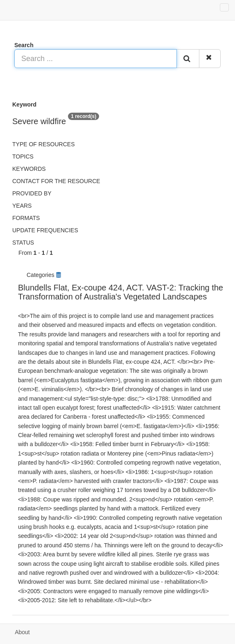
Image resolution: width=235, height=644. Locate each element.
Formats (26, 218)
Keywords (29, 169)
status (23, 243)
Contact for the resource (56, 181)
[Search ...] (96, 59)
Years (22, 206)
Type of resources (43, 144)
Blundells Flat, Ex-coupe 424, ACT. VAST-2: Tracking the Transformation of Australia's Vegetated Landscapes (121, 292)
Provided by (32, 193)
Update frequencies (45, 230)
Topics (23, 156)
